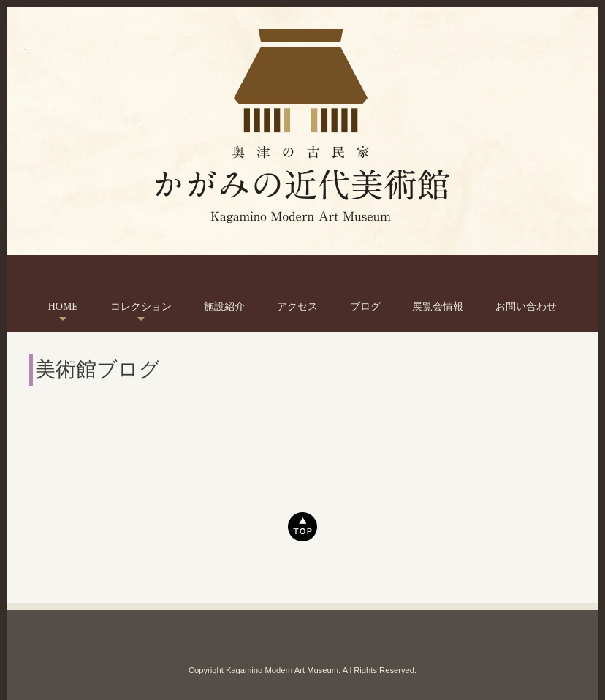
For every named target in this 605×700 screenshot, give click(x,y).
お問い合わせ (526, 307)
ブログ (365, 307)
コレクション (141, 307)
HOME (63, 307)
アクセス (297, 307)
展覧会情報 (438, 307)
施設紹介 (224, 307)
